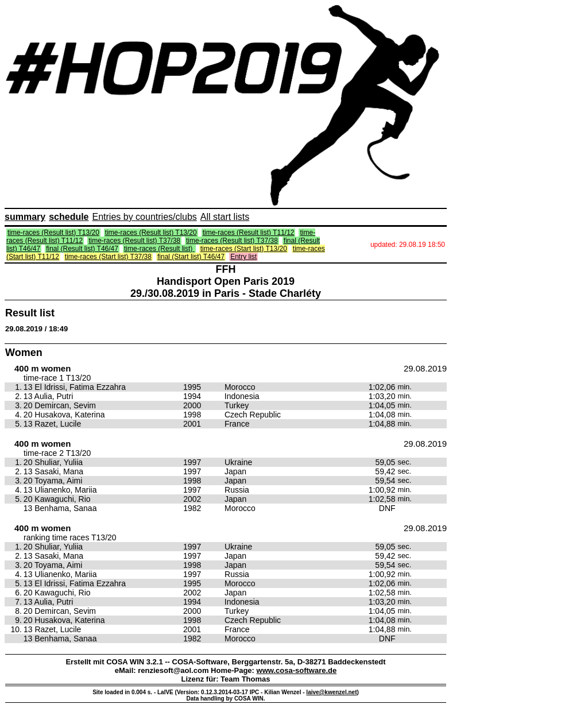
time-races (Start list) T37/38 (108, 257)
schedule (69, 217)
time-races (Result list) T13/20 (53, 233)
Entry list (243, 257)
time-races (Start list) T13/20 (244, 249)
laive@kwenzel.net (331, 692)
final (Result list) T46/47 (82, 249)
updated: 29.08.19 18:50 (408, 245)
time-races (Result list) (159, 249)
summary (25, 217)
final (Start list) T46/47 (191, 257)
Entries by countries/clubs (145, 217)
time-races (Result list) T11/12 (249, 233)
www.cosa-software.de (297, 670)
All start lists (225, 217)
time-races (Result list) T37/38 (134, 241)
